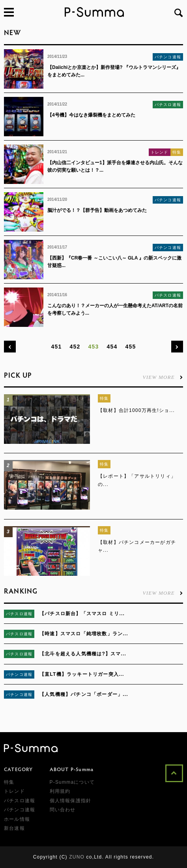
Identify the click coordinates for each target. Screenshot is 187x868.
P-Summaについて (72, 782)
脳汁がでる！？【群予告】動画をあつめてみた (97, 210)
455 (130, 347)
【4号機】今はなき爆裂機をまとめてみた (91, 115)
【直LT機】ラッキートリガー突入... (82, 674)
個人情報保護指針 (71, 801)
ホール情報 (17, 819)
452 (75, 347)
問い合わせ (63, 810)
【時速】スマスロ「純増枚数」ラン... (84, 634)
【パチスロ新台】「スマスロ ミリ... (82, 614)
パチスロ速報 (168, 105)
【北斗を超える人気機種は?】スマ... (83, 654)
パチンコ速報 (168, 57)
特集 (177, 152)
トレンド (160, 152)
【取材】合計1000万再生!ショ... (136, 410)
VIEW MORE (163, 377)
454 (112, 347)
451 (57, 347)
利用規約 (60, 791)
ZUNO (77, 857)
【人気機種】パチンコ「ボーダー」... (84, 694)
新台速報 (14, 828)
